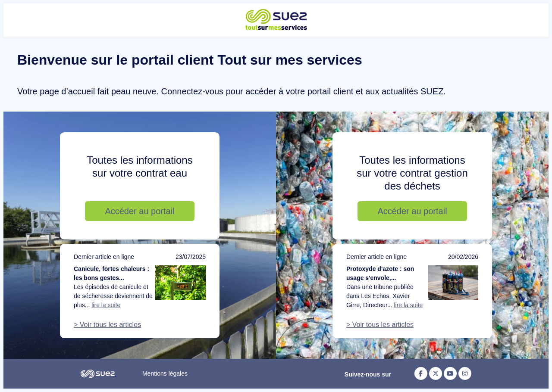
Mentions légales (165, 373)
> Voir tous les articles (107, 325)
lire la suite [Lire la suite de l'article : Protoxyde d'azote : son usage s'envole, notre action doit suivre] (408, 305)
